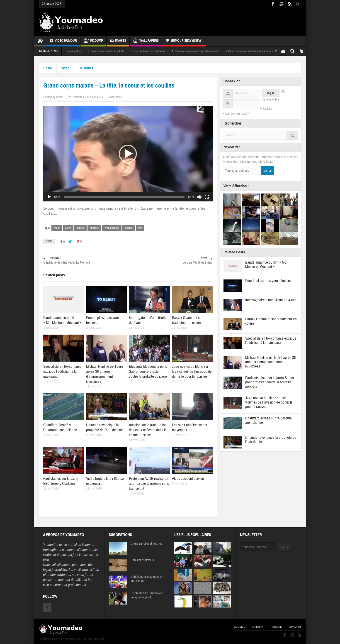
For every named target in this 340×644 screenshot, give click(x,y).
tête (140, 228)
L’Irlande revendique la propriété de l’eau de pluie (105, 427)
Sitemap (258, 627)
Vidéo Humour (63, 41)
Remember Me (270, 100)
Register (267, 109)
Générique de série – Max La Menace (86, 260)
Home (48, 68)
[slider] (124, 197)
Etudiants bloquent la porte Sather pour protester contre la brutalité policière (148, 371)
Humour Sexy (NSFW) (184, 41)
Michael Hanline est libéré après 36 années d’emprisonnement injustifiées (105, 374)
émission (94, 228)
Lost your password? (237, 114)
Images (118, 41)
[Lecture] (49, 197)
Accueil (239, 627)
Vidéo (65, 68)
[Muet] (199, 197)
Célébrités (86, 68)
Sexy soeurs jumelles (75, 51)
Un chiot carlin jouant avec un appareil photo (147, 595)
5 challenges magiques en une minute (147, 579)
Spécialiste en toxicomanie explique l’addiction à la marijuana (62, 371)
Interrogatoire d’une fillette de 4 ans (271, 300)
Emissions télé (94, 97)
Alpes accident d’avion (188, 479)
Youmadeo (51, 545)
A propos (295, 627)
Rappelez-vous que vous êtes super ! (203, 51)
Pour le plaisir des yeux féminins (268, 281)
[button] (128, 154)
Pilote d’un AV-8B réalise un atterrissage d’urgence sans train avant (149, 484)
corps (68, 228)
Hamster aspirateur (142, 560)
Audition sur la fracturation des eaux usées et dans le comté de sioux (148, 430)
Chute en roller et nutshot (146, 544)
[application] (128, 154)
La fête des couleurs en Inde (114, 51)
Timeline (276, 627)
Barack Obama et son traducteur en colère (188, 320)
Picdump (93, 41)
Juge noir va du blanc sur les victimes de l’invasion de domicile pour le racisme (192, 371)
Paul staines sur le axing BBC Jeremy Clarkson (61, 481)
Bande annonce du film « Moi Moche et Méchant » (264, 51)
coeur (57, 228)
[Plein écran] (207, 197)
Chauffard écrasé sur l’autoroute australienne (60, 427)
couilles (80, 228)
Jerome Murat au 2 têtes (170, 260)
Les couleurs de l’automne (156, 51)
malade (129, 228)
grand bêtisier (112, 228)
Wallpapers (146, 41)
